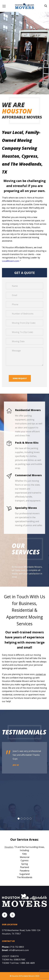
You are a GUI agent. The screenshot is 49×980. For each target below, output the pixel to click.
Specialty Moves (26, 508)
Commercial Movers (28, 475)
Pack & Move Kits (27, 443)
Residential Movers (28, 410)
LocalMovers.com (11, 261)
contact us (41, 674)
